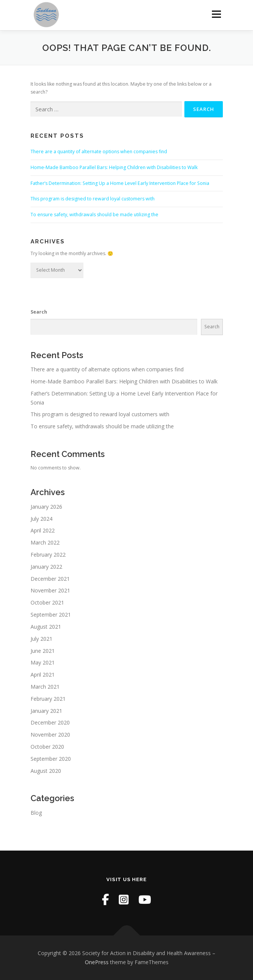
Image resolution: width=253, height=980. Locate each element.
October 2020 (47, 747)
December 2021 (50, 579)
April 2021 (43, 675)
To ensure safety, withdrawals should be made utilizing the (94, 215)
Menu (216, 14)
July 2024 (41, 519)
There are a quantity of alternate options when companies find (99, 152)
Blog (36, 813)
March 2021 (45, 687)
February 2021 (48, 699)
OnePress (97, 962)
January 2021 (46, 711)
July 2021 (41, 639)
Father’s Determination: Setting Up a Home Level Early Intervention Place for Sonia (120, 183)
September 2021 (51, 615)
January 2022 (46, 567)
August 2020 (46, 771)
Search (39, 312)
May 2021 (43, 662)
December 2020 (50, 722)
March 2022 (45, 542)
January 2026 (46, 507)
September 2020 (51, 759)
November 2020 (50, 735)
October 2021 (47, 602)
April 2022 (43, 530)
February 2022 (48, 555)
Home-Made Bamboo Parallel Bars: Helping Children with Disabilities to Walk (114, 167)
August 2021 (46, 627)
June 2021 (43, 651)
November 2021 (50, 590)
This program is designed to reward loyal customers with (93, 199)
